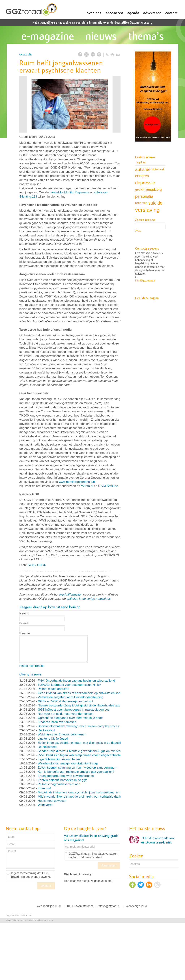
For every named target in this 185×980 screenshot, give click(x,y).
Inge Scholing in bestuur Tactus (59, 759)
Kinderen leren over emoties (57, 722)
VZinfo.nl (87, 486)
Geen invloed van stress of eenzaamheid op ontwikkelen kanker (81, 693)
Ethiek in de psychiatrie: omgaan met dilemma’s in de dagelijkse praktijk (87, 743)
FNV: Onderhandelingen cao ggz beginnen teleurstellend (76, 681)
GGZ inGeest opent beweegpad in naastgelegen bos (74, 710)
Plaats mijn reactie (32, 666)
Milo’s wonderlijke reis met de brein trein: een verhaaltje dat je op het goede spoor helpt (97, 797)
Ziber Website (18, 920)
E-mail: (24, 623)
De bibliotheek (48, 747)
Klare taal (44, 788)
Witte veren (46, 805)
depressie (145, 183)
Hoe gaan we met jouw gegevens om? (89, 881)
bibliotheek (158, 169)
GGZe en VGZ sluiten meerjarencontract (65, 701)
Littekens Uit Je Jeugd (53, 739)
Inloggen (9, 920)
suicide (155, 203)
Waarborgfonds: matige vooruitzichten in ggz (68, 763)
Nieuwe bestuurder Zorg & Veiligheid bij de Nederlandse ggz (79, 705)
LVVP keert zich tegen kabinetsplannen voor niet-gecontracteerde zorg (86, 755)
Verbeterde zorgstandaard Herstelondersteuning (71, 697)
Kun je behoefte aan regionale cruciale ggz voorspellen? (76, 772)
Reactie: (25, 633)
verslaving (147, 210)
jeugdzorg (154, 189)
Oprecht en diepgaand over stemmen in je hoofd (71, 718)
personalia (144, 196)
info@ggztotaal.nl (146, 280)
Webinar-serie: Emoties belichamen (62, 734)
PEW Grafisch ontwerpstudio (43, 920)
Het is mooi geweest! (52, 801)
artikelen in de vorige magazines (89, 599)
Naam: (24, 613)
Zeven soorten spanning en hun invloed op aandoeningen (77, 768)
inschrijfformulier (70, 595)
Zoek (138, 231)
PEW (144, 906)
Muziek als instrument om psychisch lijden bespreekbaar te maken (83, 792)
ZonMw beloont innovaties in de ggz (62, 780)
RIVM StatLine (108, 486)
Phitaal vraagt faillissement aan (59, 784)
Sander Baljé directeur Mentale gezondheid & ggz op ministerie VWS (85, 751)
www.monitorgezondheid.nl (77, 482)
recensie (141, 203)
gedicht (140, 189)
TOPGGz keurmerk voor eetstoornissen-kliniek (69, 685)
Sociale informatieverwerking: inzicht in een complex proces (78, 726)
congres (142, 176)
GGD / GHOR (37, 565)
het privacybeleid (91, 857)
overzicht (25, 54)
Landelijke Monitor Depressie (69, 192)
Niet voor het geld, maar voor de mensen (66, 714)
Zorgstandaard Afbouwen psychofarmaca (66, 776)
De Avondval (46, 730)
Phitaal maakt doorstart (54, 689)
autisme (143, 169)
